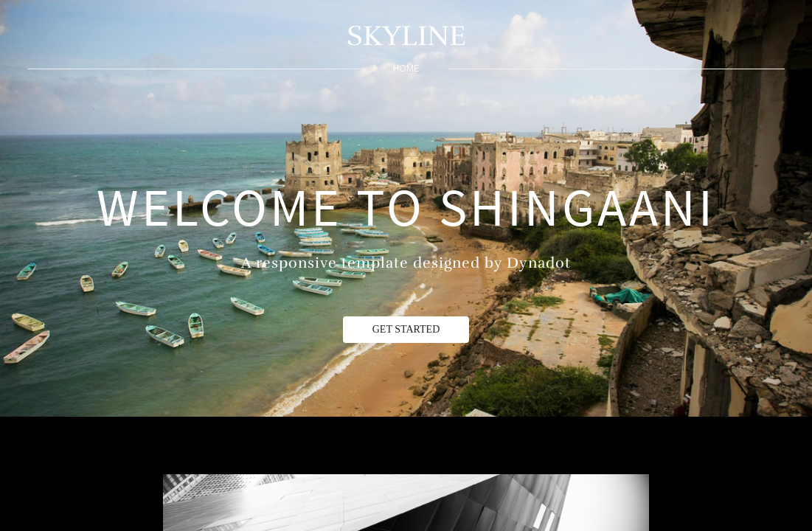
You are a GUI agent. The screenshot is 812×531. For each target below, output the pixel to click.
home (406, 68)
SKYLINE (406, 36)
